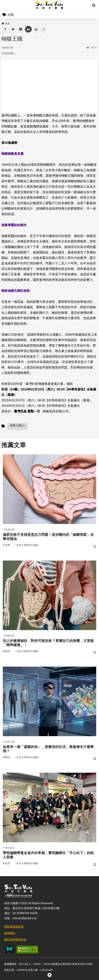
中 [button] (28, 29)
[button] (94, 5)
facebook (5, 29)
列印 (36, 29)
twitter (13, 29)
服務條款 (10, 933)
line (20, 29)
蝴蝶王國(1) (17, 425)
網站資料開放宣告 (15, 940)
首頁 (6, 23)
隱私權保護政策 (14, 927)
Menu (5, 5)
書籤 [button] (44, 29)
